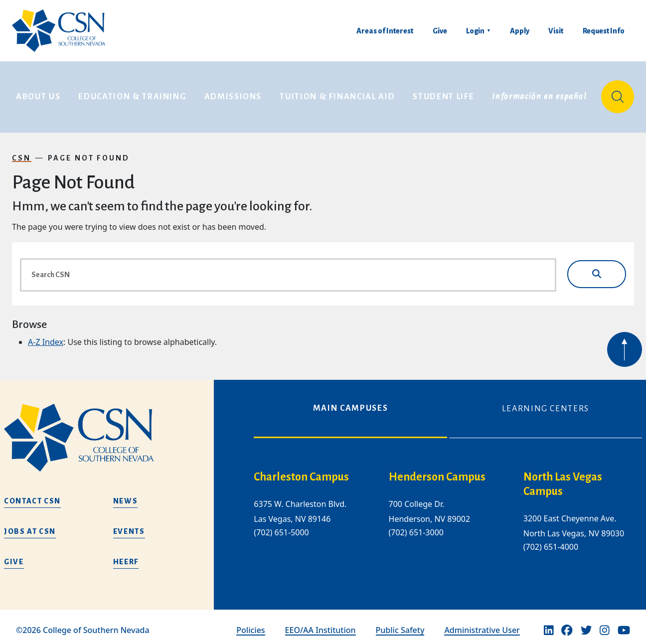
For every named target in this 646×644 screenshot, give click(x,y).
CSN (22, 152)
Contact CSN (32, 495)
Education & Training (132, 94)
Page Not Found (89, 152)
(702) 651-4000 (551, 541)
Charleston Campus (301, 471)
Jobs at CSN (30, 525)
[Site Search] (618, 94)
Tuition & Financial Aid (337, 94)
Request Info (604, 31)
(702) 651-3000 (416, 526)
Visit (556, 31)
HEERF (126, 556)
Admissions (233, 94)
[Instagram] (605, 624)
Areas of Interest (385, 31)
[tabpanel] (448, 513)
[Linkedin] (549, 624)
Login (475, 31)
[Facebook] (567, 624)
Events (129, 525)
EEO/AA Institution (321, 624)
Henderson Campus (437, 471)
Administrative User (482, 624)
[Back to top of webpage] (625, 343)
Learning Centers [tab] (546, 403)
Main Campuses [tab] (350, 402)
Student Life (443, 94)
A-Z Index (46, 336)
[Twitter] (586, 624)
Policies (250, 624)
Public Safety (400, 624)
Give (440, 31)
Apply (520, 31)
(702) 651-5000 (281, 526)
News (126, 495)
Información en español (539, 94)
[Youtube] (624, 624)
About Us (38, 94)
